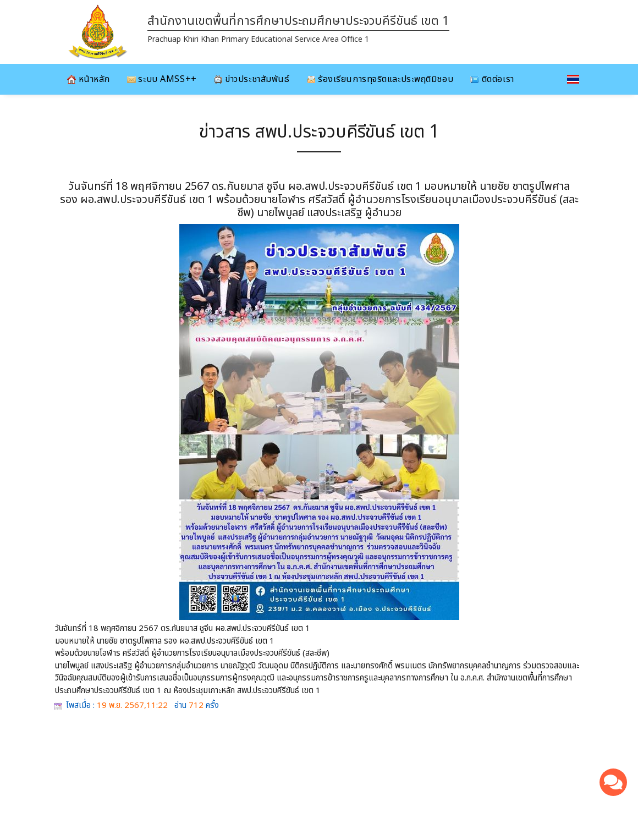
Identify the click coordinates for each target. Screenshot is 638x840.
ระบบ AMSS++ (162, 79)
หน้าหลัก (89, 79)
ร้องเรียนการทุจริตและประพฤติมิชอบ (380, 79)
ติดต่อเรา (492, 79)
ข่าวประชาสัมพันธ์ (252, 79)
